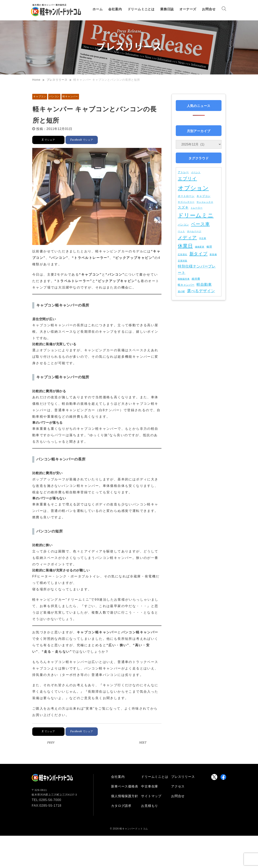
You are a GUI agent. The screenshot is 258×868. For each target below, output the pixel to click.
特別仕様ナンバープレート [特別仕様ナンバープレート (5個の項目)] (197, 269)
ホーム (98, 9)
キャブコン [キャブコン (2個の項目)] (203, 196)
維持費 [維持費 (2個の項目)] (196, 279)
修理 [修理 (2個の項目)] (209, 247)
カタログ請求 (121, 806)
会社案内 (115, 9)
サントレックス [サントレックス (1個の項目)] (205, 202)
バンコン (54, 96)
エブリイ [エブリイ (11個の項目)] (187, 179)
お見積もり (150, 806)
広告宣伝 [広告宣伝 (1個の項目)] (183, 254)
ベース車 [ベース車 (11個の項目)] (200, 224)
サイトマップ (151, 796)
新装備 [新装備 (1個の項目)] (213, 254)
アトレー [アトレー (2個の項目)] (183, 172)
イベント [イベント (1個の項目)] (196, 172)
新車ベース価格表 (125, 786)
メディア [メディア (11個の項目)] (187, 238)
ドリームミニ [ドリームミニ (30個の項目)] (196, 215)
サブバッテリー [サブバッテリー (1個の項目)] (186, 202)
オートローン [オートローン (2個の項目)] (186, 196)
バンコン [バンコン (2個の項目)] (183, 225)
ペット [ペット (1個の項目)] (181, 231)
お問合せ (209, 9)
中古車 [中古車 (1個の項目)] (203, 238)
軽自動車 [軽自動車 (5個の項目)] (204, 284)
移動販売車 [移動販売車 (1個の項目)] (184, 279)
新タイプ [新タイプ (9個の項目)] (199, 254)
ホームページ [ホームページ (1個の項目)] (194, 231)
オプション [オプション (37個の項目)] (193, 188)
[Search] (224, 9)
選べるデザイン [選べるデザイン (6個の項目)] (201, 291)
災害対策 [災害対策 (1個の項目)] (183, 261)
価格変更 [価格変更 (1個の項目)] (200, 247)
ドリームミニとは (141, 9)
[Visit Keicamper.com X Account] (214, 777)
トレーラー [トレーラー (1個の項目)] (197, 208)
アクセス (178, 786)
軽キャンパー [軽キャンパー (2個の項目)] (186, 285)
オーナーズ (188, 9)
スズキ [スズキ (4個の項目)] (183, 207)
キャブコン (40, 96)
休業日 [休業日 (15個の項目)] (185, 246)
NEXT (143, 743)
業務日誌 (167, 9)
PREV (51, 743)
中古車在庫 (150, 786)
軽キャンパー (70, 96)
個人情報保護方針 (125, 796)
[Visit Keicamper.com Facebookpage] (223, 777)
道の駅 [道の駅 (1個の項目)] (181, 291)
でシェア (48, 140)
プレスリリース (183, 777)
